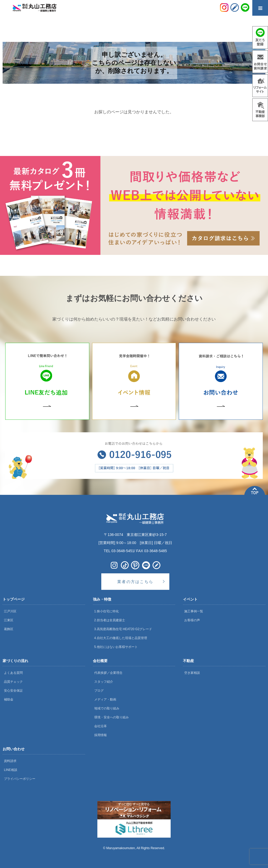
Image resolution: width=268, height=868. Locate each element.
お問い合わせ (14, 749)
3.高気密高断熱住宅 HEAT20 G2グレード (123, 629)
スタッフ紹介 (104, 682)
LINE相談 (11, 770)
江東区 (9, 620)
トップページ (14, 599)
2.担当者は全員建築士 (110, 620)
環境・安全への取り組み (111, 717)
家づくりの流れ (15, 661)
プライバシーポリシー (20, 779)
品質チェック (13, 682)
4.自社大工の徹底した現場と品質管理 (121, 638)
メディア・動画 (105, 699)
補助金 (9, 699)
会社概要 (100, 661)
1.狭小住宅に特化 (107, 611)
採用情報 (100, 735)
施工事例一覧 (194, 611)
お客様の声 (192, 620)
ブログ (99, 691)
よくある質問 (13, 673)
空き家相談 (192, 673)
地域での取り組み (107, 708)
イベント (190, 599)
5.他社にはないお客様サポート (116, 647)
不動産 (188, 661)
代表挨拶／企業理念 (108, 673)
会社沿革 (100, 726)
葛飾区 (9, 629)
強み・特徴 (102, 599)
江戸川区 (10, 611)
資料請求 (10, 761)
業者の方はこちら (135, 582)
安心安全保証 (13, 691)
